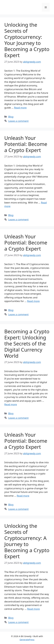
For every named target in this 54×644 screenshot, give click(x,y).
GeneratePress (27, 640)
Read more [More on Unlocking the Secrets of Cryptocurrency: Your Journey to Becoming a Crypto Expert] (20, 108)
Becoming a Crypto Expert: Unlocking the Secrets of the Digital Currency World (27, 344)
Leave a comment (18, 121)
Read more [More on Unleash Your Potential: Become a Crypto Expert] (33, 301)
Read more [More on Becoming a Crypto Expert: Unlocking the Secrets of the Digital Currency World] (11, 404)
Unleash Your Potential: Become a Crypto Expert (26, 144)
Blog (11, 117)
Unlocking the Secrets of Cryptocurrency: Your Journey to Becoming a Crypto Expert (27, 40)
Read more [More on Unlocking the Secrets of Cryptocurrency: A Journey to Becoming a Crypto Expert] (33, 609)
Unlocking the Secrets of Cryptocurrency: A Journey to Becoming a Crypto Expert (27, 541)
